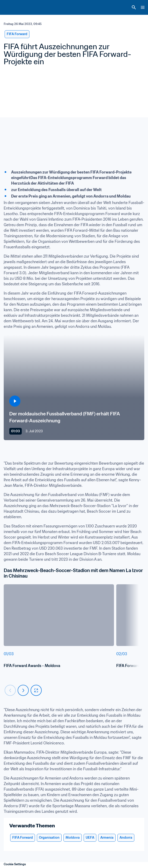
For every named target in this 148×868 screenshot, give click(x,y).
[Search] (134, 7)
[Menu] (143, 7)
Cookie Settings (15, 864)
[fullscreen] (36, 690)
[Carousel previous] (10, 690)
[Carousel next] (23, 690)
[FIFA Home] (12, 7)
